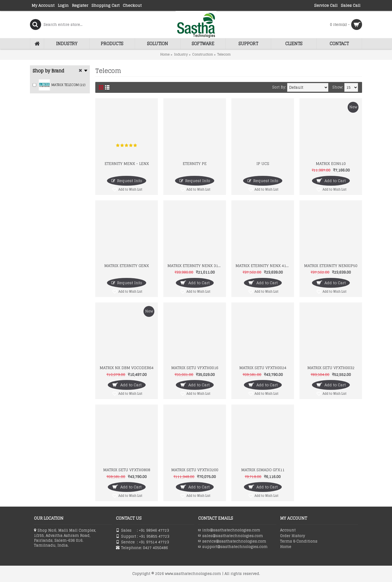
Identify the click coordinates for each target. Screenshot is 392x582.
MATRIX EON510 (331, 163)
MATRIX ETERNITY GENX (127, 266)
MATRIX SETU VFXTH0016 (195, 368)
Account (288, 530)
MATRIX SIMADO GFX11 (263, 470)
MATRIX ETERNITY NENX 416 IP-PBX (264, 266)
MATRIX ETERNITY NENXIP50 (331, 266)
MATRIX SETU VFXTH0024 (263, 368)
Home (165, 54)
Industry (181, 54)
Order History (293, 536)
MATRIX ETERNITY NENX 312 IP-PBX (196, 266)
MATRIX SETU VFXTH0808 (127, 470)
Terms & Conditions (299, 541)
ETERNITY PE (195, 163)
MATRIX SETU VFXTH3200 (195, 470)
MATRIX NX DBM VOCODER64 (127, 368)
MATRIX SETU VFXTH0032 (331, 368)
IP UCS (263, 163)
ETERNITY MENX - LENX (127, 163)
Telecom (224, 54)
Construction (203, 54)
